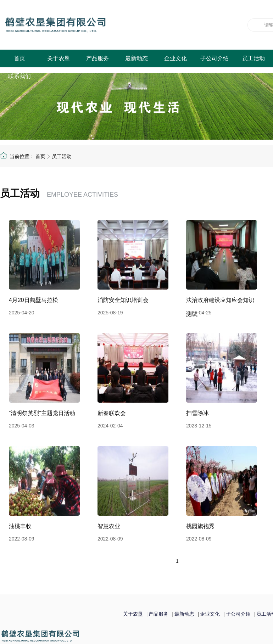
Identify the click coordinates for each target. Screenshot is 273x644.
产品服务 (97, 58)
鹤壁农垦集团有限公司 (90, 25)
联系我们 (19, 76)
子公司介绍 (214, 58)
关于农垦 (58, 58)
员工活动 (253, 58)
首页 (19, 58)
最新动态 (136, 58)
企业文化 (175, 58)
